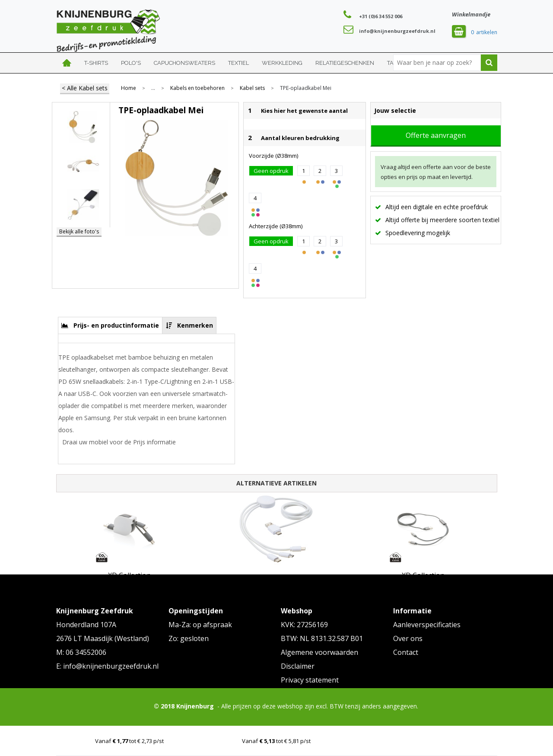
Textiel (238, 63)
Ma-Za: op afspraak (200, 625)
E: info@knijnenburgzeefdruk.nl (107, 666)
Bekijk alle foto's (79, 231)
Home (67, 63)
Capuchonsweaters (184, 63)
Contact (406, 652)
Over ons (408, 638)
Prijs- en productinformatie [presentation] (116, 325)
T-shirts (96, 63)
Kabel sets (252, 88)
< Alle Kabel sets (85, 88)
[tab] (110, 325)
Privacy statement (310, 680)
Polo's (131, 63)
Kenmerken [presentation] (195, 325)
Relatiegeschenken (345, 63)
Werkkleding (282, 63)
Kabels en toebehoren (197, 88)
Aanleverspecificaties (427, 625)
